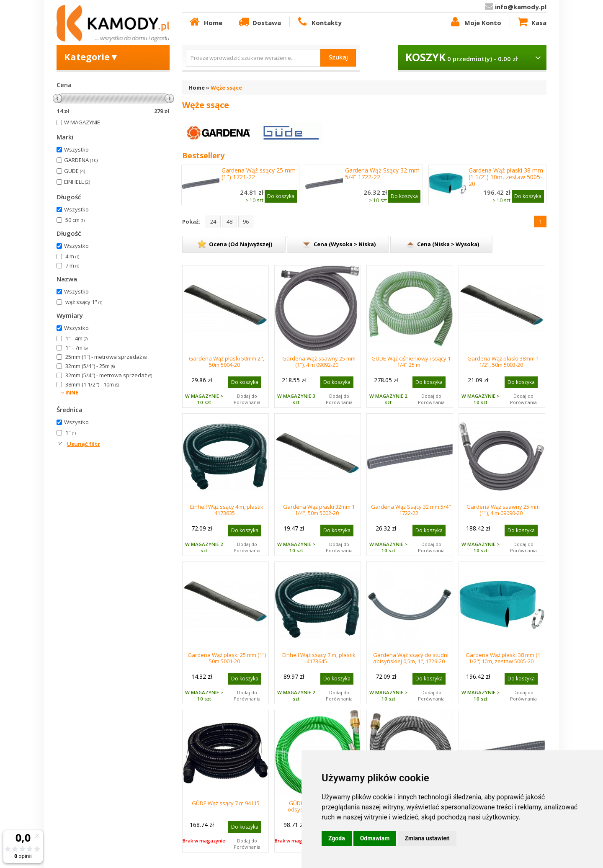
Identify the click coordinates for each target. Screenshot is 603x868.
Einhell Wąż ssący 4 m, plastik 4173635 (227, 510)
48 (229, 222)
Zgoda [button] (337, 838)
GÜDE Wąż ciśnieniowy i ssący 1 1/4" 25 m (411, 362)
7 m (72, 265)
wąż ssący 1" (84, 302)
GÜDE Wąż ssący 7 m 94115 (226, 803)
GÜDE (75, 171)
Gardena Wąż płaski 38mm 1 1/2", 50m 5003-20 (503, 362)
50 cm (75, 220)
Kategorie (91, 57)
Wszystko (76, 149)
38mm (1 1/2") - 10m (92, 384)
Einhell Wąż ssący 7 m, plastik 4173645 (319, 658)
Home (205, 22)
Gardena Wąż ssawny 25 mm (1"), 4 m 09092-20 (319, 362)
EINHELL (77, 182)
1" (71, 433)
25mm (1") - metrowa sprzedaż (106, 357)
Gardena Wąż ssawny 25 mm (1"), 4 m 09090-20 (503, 510)
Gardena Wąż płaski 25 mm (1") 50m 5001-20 (227, 658)
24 (213, 222)
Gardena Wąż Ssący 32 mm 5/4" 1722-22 (382, 174)
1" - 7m (76, 348)
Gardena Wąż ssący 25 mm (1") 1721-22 (259, 174)
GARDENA (81, 160)
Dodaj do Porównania (247, 399)
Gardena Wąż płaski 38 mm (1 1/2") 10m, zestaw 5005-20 (506, 177)
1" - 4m (76, 338)
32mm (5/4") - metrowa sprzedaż (109, 375)
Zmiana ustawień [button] (427, 838)
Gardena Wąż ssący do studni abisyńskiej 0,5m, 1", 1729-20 (411, 658)
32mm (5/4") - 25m (90, 366)
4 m (72, 256)
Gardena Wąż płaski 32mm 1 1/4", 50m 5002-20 (319, 510)
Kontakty (319, 22)
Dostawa (259, 22)
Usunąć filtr (84, 444)
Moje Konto (475, 22)
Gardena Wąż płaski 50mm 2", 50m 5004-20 (227, 362)
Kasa (531, 22)
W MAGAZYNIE (82, 122)
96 (246, 222)
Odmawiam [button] (375, 838)
